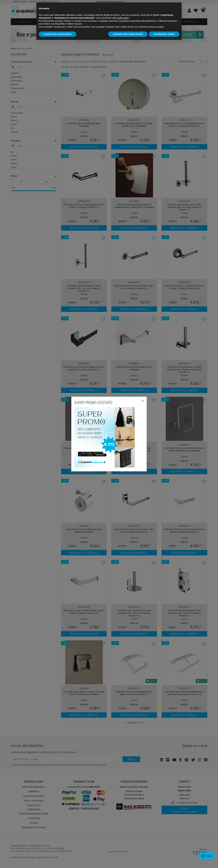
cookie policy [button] (123, 18)
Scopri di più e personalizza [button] (58, 34)
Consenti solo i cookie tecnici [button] (128, 34)
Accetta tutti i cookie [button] (164, 34)
